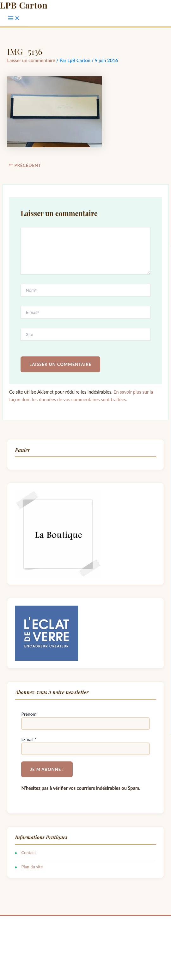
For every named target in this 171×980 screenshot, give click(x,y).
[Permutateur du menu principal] (14, 19)
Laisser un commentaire (31, 60)
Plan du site (32, 867)
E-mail (29, 739)
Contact (28, 853)
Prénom (29, 714)
